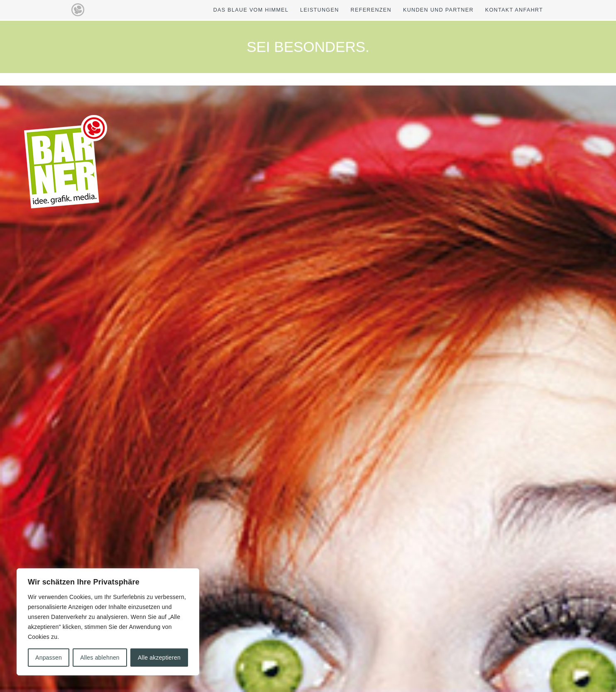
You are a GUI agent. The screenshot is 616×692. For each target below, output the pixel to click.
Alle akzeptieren (159, 658)
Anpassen (49, 658)
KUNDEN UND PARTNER (438, 10)
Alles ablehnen (100, 658)
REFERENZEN (371, 10)
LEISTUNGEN (319, 10)
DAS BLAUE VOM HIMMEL (251, 10)
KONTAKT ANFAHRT (514, 10)
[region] (108, 622)
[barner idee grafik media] (78, 10)
